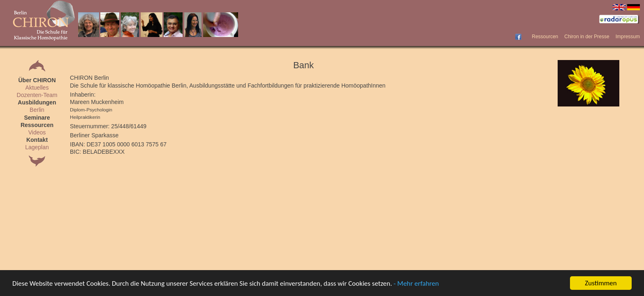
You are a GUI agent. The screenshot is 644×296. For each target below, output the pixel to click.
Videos (37, 132)
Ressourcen (545, 37)
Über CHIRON (37, 80)
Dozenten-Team (37, 95)
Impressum (628, 37)
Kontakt (37, 140)
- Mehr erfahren (416, 283)
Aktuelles (37, 88)
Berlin (37, 110)
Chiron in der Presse (587, 37)
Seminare (37, 118)
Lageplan (37, 147)
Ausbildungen (37, 102)
